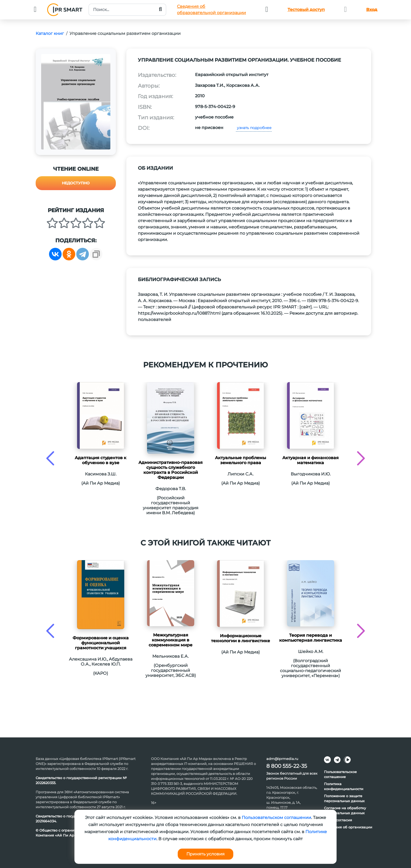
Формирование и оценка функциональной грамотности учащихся (101, 643)
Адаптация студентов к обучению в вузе (101, 460)
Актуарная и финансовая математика (310, 460)
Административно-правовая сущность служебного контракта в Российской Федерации (171, 470)
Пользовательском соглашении (276, 818)
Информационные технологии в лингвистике (240, 638)
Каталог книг (50, 33)
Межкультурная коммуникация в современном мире (171, 640)
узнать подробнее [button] (254, 128)
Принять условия (206, 854)
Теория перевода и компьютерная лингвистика (311, 638)
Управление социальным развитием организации (125, 33)
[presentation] (50, 458)
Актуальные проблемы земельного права (240, 460)
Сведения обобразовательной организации (211, 10)
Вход (372, 10)
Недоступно (76, 183)
